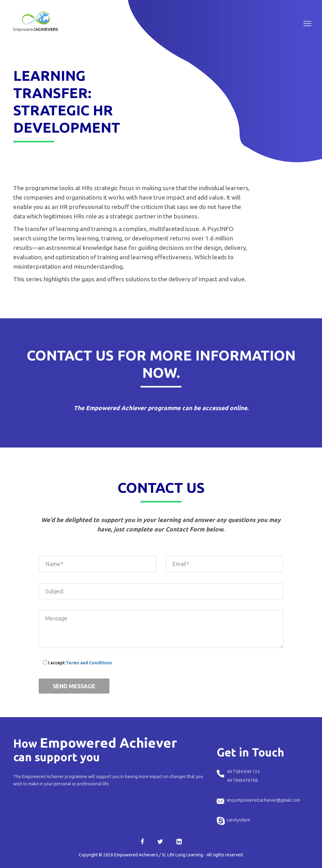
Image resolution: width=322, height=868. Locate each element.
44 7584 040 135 (243, 772)
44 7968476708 (242, 780)
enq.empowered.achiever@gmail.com (263, 800)
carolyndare (238, 820)
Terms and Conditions (89, 663)
